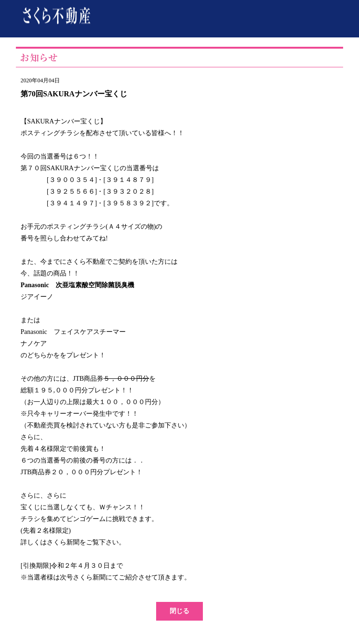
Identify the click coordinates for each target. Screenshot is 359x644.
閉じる (179, 611)
